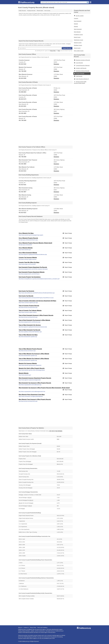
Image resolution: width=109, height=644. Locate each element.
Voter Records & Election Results (82, 79)
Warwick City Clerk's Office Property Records (32, 368)
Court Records (78, 63)
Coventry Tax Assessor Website (28, 258)
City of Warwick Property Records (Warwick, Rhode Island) (35, 243)
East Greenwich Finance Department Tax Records (33, 267)
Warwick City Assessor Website (28, 363)
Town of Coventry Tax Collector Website (30, 310)
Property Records (79, 74)
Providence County (78, 35)
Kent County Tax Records (26, 296)
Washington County (79, 40)
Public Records (22, 11)
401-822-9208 (23, 78)
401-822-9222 (23, 199)
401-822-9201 (23, 106)
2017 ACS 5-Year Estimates (56, 431)
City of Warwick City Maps (26, 233)
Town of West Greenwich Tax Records (30, 330)
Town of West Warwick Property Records (30, 349)
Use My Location (79, 16)
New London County (79, 51)
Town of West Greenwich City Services (30, 325)
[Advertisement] (45, 28)
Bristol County (77, 37)
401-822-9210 (23, 171)
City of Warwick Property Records (28, 238)
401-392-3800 (23, 113)
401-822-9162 (23, 64)
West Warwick (77, 32)
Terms (59, 51)
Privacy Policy (53, 51)
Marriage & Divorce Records (82, 71)
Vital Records (78, 76)
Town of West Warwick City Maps (28, 335)
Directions (56, 64)
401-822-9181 (23, 185)
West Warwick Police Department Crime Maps (32, 395)
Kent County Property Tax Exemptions (30, 277)
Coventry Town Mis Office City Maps (29, 262)
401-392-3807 (23, 192)
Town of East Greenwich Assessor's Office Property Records (36, 315)
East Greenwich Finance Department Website (32, 272)
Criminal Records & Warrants (82, 65)
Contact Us (26, 628)
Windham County (78, 45)
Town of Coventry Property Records (29, 306)
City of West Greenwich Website (28, 253)
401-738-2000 (23, 71)
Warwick (76, 24)
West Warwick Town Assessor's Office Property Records (35, 399)
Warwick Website (24, 373)
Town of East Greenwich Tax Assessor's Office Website (34, 320)
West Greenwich (78, 29)
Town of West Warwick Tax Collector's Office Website (34, 359)
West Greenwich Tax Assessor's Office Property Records (35, 383)
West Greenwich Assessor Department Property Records (35, 378)
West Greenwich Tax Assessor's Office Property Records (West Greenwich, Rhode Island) (44, 388)
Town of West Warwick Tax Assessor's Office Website (34, 354)
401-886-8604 (23, 92)
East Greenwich (78, 21)
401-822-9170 (23, 99)
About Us (20, 628)
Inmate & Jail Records (80, 68)
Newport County (78, 43)
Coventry (76, 18)
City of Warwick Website (26, 248)
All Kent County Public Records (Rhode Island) (80, 82)
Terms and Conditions (42, 628)
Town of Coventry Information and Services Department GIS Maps (37, 301)
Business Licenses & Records (82, 60)
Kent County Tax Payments (26, 291)
